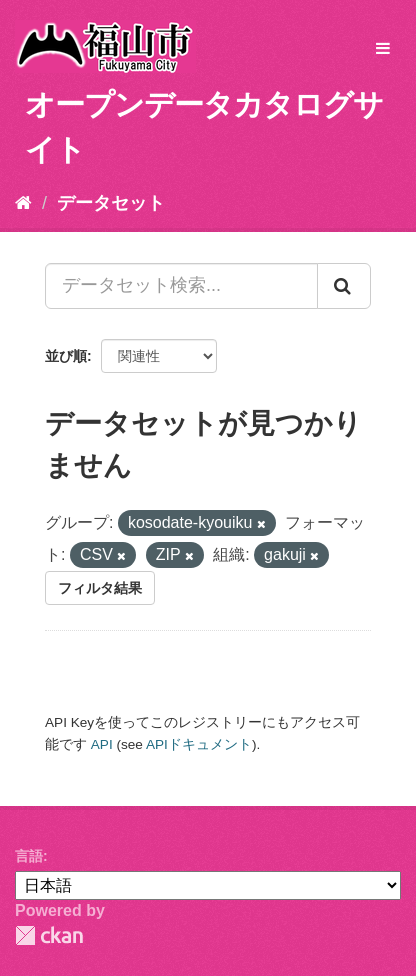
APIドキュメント (199, 744)
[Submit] (344, 286)
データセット (111, 203)
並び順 (66, 356)
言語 (29, 856)
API (102, 744)
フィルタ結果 (100, 588)
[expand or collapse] (383, 49)
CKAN (49, 935)
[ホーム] (23, 203)
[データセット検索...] (181, 286)
